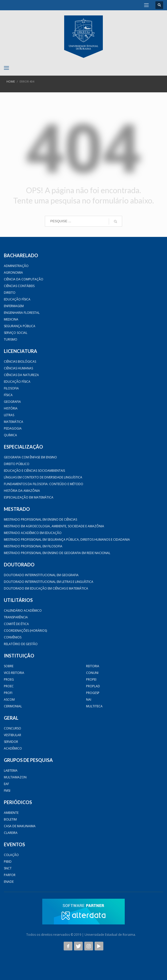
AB (139, 935)
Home (11, 81)
